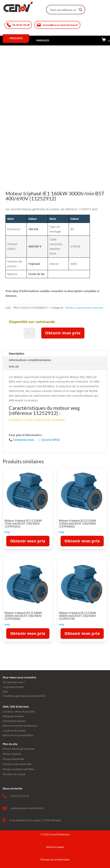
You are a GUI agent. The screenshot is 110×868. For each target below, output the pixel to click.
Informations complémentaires (30, 360)
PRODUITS (16, 38)
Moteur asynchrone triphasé (84, 308)
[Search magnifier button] (80, 10)
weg (7, 532)
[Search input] (63, 10)
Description (17, 353)
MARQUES (43, 40)
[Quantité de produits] (30, 333)
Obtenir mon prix (63, 333)
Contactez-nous (21, 440)
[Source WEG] (48, 440)
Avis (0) (14, 366)
